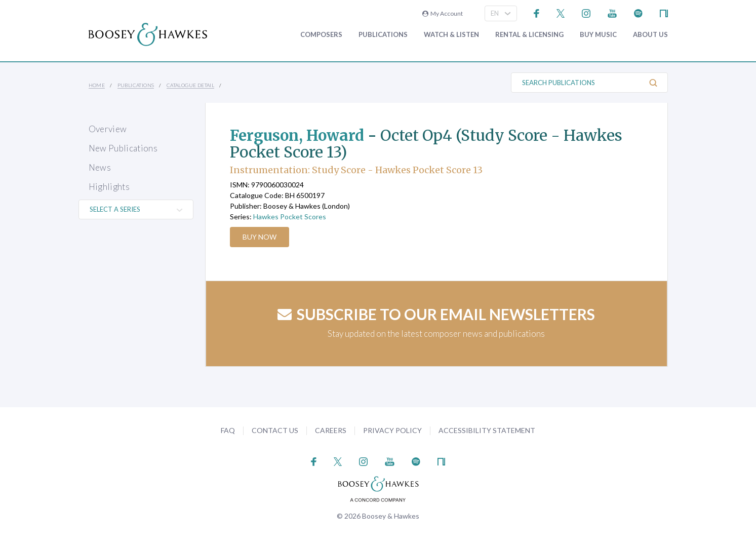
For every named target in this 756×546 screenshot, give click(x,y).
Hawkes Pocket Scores (290, 217)
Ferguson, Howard (299, 135)
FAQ (228, 430)
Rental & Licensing (529, 35)
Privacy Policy (392, 430)
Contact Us (275, 430)
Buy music (598, 35)
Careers (331, 430)
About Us (650, 35)
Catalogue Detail (190, 85)
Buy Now (260, 237)
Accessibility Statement (487, 430)
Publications (383, 35)
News (100, 167)
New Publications (123, 148)
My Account (443, 13)
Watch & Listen (451, 35)
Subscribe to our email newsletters (436, 314)
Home (97, 85)
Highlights (109, 187)
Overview (108, 129)
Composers (321, 35)
